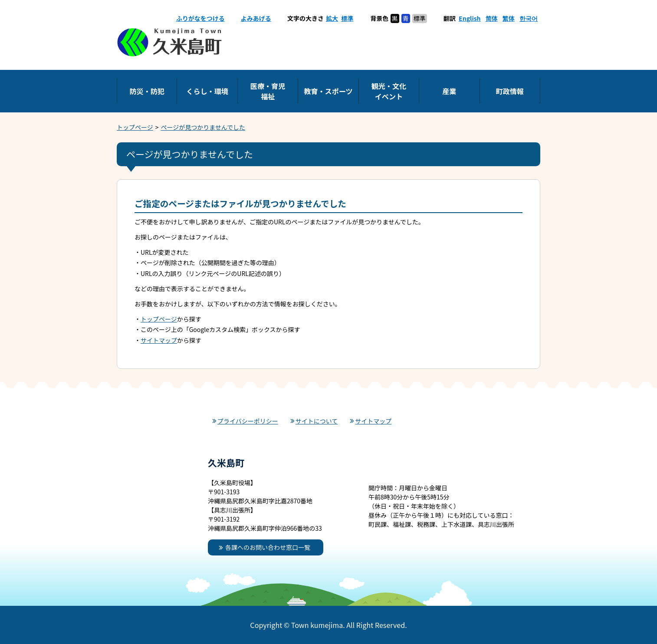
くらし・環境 (207, 91)
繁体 (509, 18)
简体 (492, 18)
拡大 (332, 18)
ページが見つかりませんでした (203, 127)
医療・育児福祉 (268, 91)
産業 (449, 91)
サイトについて (317, 421)
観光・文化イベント (389, 91)
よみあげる (256, 18)
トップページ (135, 127)
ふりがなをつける (200, 18)
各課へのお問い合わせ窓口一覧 (268, 547)
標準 (347, 18)
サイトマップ (159, 340)
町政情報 (510, 91)
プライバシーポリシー (248, 421)
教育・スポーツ (328, 91)
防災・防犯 (147, 91)
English (470, 18)
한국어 (529, 18)
